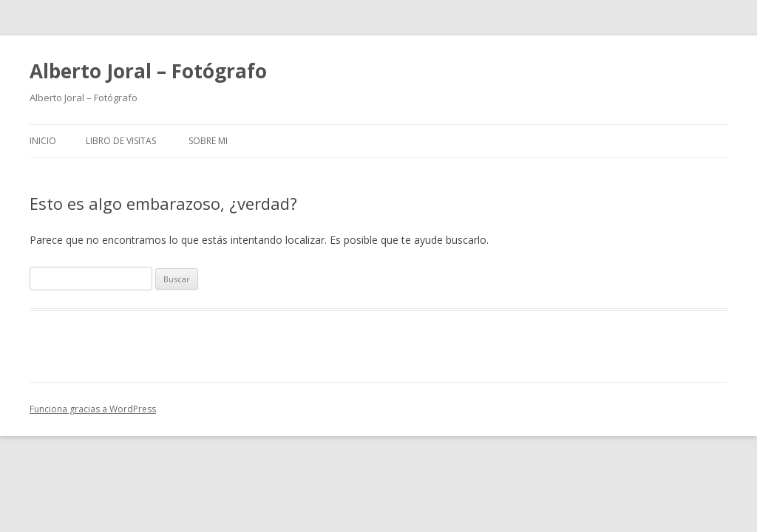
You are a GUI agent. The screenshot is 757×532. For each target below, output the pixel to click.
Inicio (43, 141)
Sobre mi (208, 141)
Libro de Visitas (121, 141)
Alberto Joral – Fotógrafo (148, 71)
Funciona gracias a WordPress (93, 409)
